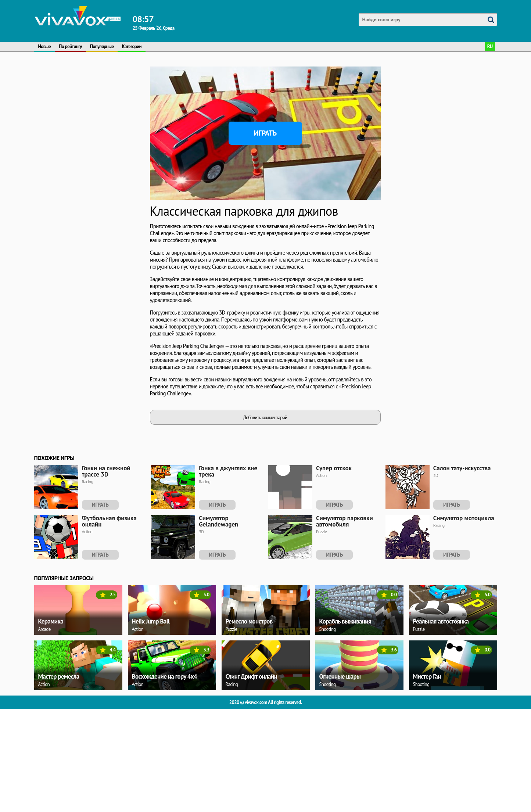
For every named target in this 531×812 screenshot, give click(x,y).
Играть (265, 133)
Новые (45, 46)
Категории (132, 46)
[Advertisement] (89, 112)
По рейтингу (70, 46)
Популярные (102, 46)
